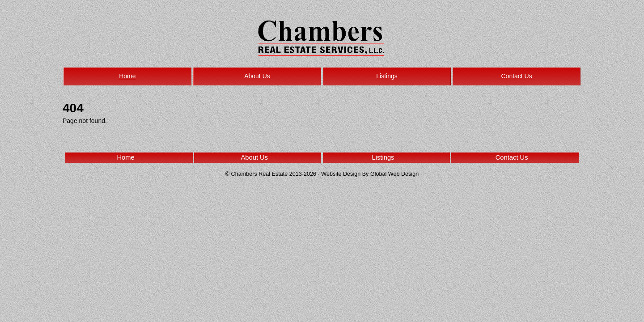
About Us (257, 76)
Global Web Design (394, 174)
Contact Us (516, 76)
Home (127, 76)
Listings (387, 76)
